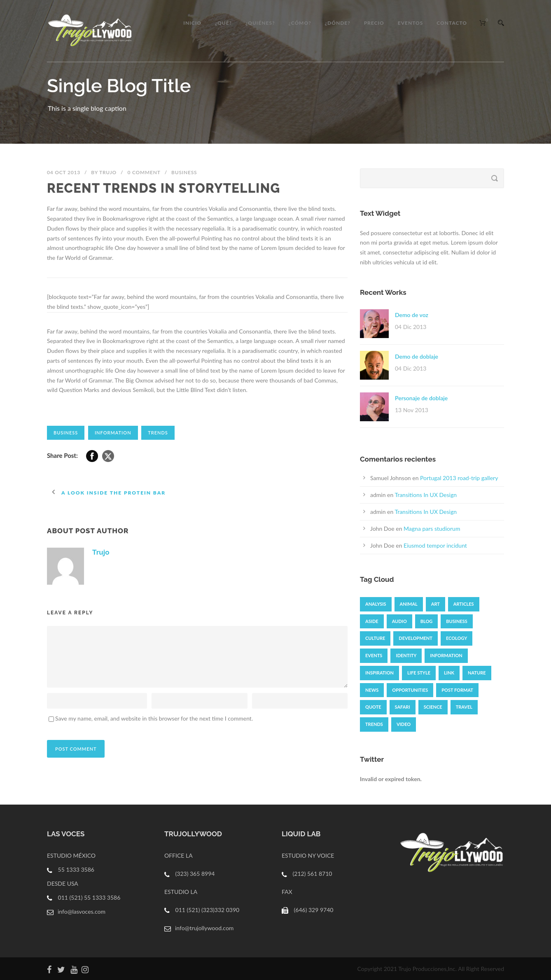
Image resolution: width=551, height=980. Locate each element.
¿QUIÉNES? (260, 23)
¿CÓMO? (300, 23)
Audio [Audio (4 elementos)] (399, 621)
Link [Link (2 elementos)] (449, 673)
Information (113, 433)
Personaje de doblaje (421, 398)
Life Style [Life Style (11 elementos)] (419, 673)
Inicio (192, 23)
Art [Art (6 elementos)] (435, 604)
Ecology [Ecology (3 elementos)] (456, 638)
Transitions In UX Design (426, 495)
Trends (158, 433)
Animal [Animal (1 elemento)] (409, 604)
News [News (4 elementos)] (372, 690)
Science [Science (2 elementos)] (433, 707)
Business (184, 172)
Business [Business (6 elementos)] (457, 621)
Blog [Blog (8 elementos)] (427, 621)
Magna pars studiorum (432, 528)
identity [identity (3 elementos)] (406, 655)
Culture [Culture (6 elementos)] (375, 638)
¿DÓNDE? (338, 23)
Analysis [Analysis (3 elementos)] (376, 604)
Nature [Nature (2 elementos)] (477, 673)
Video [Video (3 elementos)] (404, 724)
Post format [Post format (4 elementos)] (457, 690)
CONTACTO (452, 23)
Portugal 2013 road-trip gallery (459, 478)
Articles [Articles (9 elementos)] (464, 604)
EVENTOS (411, 23)
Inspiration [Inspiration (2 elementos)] (379, 673)
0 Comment (144, 172)
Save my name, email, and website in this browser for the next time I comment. (154, 718)
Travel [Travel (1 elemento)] (464, 707)
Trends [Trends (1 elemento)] (374, 724)
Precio (374, 23)
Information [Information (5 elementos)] (446, 655)
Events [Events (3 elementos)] (374, 655)
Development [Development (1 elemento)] (416, 638)
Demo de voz (412, 315)
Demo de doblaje (417, 356)
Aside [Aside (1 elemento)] (372, 621)
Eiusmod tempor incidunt (435, 545)
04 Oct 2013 (64, 172)
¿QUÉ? (223, 23)
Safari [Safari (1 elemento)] (403, 707)
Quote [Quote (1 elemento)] (373, 707)
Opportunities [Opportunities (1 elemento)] (410, 690)
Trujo (108, 172)
